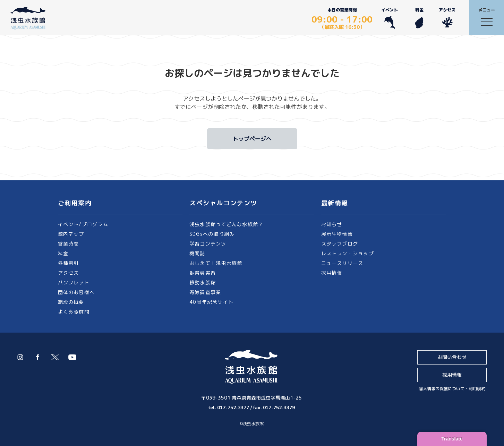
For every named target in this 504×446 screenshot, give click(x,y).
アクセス (447, 18)
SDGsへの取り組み (212, 234)
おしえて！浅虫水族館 (216, 263)
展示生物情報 (337, 234)
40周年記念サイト (211, 302)
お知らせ (332, 224)
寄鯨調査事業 (205, 292)
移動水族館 (203, 282)
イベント (390, 18)
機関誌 (197, 253)
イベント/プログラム (83, 224)
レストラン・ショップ (348, 253)
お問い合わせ (452, 357)
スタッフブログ (340, 244)
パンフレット (74, 282)
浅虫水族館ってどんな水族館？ (226, 224)
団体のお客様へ (76, 292)
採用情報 (332, 273)
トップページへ (252, 139)
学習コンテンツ (208, 244)
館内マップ (71, 234)
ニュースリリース (342, 263)
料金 (419, 18)
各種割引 (69, 263)
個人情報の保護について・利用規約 (452, 389)
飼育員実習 (203, 273)
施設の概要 (71, 302)
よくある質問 (74, 312)
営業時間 (69, 244)
